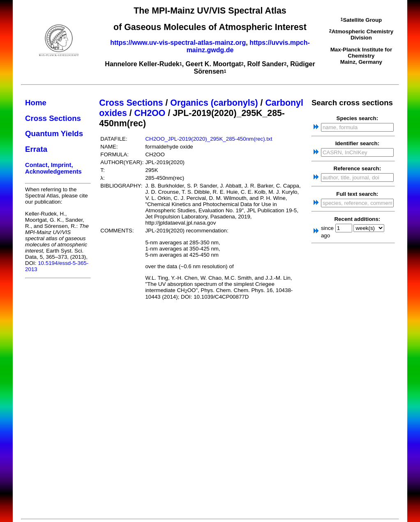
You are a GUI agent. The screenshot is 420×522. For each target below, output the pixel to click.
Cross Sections (53, 118)
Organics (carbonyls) (214, 103)
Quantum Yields (54, 133)
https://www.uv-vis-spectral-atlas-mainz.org (178, 43)
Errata (36, 149)
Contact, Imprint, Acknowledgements (53, 168)
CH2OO (150, 113)
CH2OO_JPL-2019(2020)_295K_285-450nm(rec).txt (209, 139)
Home (36, 103)
